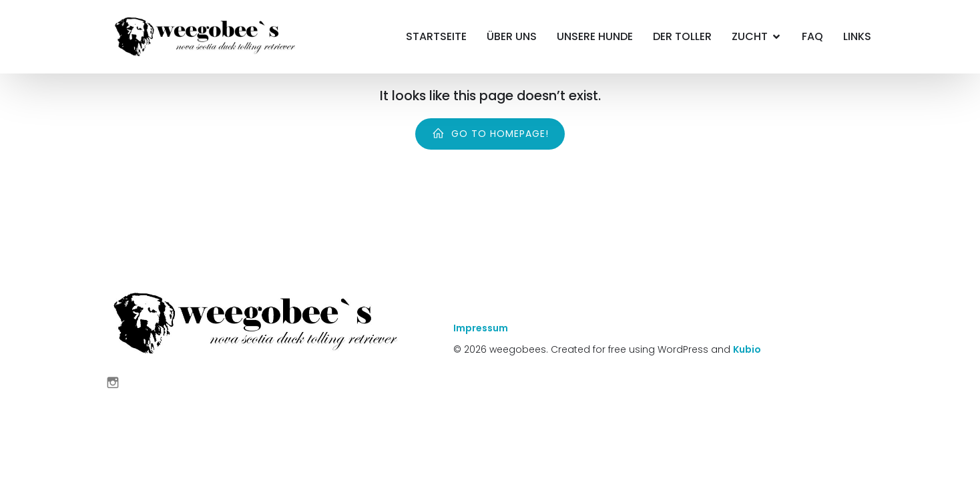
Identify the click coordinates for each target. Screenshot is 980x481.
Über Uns (512, 36)
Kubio (747, 349)
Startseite (436, 36)
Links (857, 36)
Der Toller (682, 36)
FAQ (812, 36)
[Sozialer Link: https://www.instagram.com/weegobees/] (118, 382)
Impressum (481, 328)
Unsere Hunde (595, 36)
